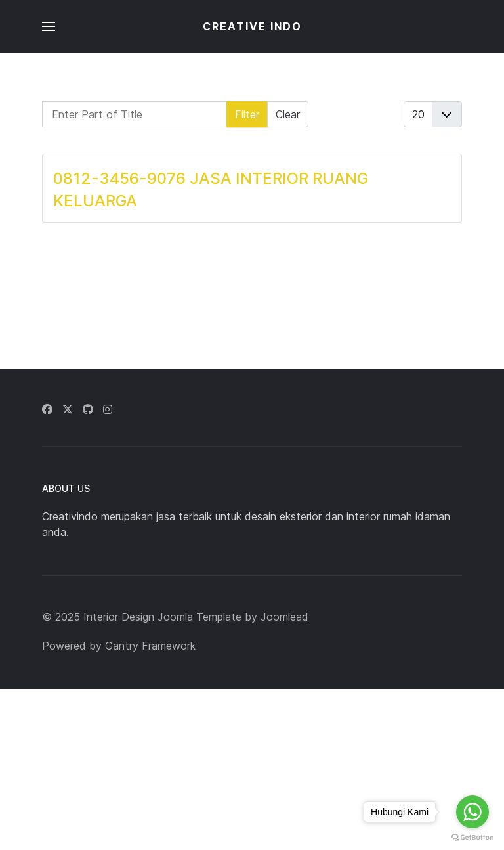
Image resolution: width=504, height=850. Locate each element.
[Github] (88, 409)
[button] (49, 26)
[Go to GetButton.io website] (472, 837)
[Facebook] (47, 409)
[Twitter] (68, 409)
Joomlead (284, 617)
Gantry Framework (150, 646)
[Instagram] (108, 409)
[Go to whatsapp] (472, 812)
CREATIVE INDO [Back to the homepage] (252, 26)
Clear (288, 114)
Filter (247, 114)
